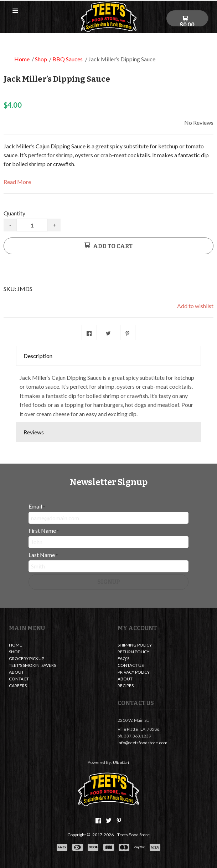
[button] (15, 11)
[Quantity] (32, 225)
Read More (17, 182)
